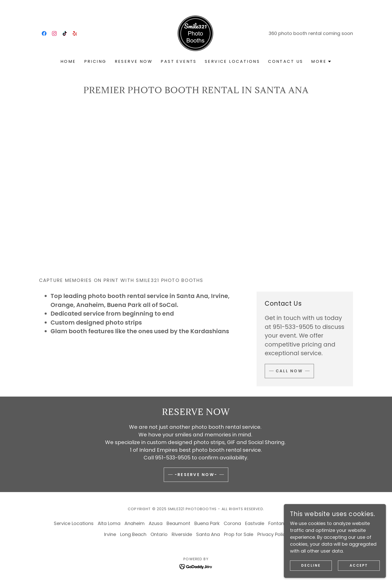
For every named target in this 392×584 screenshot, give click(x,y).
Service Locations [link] (232, 61)
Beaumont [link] (178, 523)
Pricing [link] (95, 61)
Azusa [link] (156, 523)
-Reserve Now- (196, 475)
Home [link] (68, 61)
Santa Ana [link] (208, 534)
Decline (311, 566)
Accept (359, 566)
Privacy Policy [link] (273, 534)
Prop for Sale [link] (239, 534)
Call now (290, 371)
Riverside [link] (182, 534)
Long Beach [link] (133, 534)
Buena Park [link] (207, 523)
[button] (321, 62)
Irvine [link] (110, 534)
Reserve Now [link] (134, 61)
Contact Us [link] (286, 61)
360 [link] (273, 33)
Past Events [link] (179, 61)
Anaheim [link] (135, 523)
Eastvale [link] (255, 523)
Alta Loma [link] (109, 523)
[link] (44, 33)
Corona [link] (232, 523)
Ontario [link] (159, 534)
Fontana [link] (278, 523)
